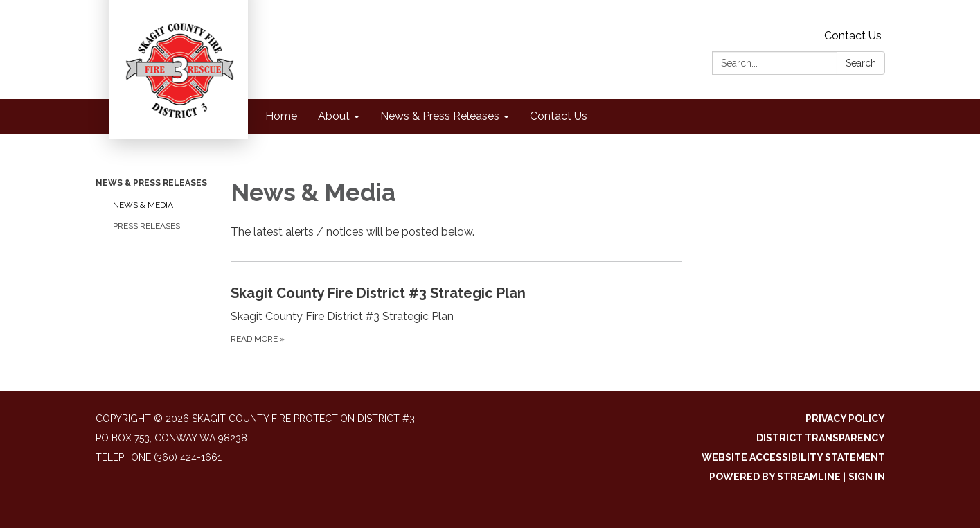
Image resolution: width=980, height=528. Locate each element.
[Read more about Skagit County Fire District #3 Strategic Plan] (457, 314)
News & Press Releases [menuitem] (440, 116)
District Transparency (821, 438)
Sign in (867, 477)
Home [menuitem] (281, 116)
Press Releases (146, 226)
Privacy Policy (845, 419)
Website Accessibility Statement (793, 457)
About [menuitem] (334, 116)
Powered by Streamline (775, 477)
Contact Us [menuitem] (559, 116)
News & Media (143, 205)
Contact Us (853, 36)
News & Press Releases (151, 183)
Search (861, 63)
